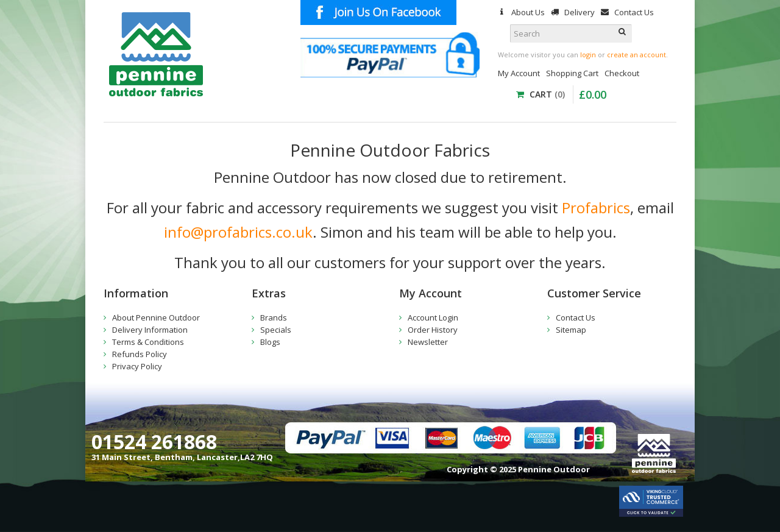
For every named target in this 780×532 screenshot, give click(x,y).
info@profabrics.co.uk (238, 232)
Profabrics (596, 207)
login (588, 55)
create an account (636, 55)
